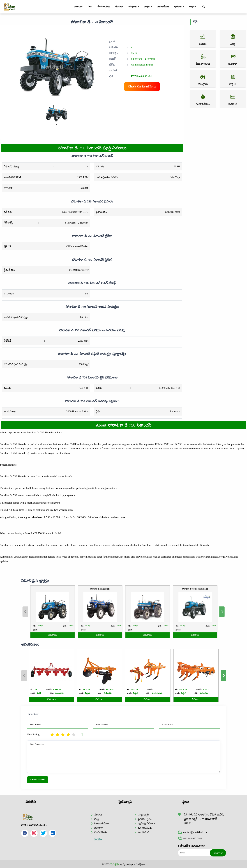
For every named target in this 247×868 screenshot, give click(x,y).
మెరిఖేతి (98, 839)
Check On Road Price (142, 86)
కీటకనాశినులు (104, 7)
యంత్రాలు (134, 7)
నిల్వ (90, 7)
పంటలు (79, 7)
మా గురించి (144, 832)
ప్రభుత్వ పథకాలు (146, 823)
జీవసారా (119, 7)
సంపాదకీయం (163, 7)
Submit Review (38, 780)
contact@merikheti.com (193, 832)
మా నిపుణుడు (145, 828)
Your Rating (33, 734)
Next (223, 676)
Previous (24, 676)
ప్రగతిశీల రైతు (145, 819)
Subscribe (218, 853)
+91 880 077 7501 (190, 838)
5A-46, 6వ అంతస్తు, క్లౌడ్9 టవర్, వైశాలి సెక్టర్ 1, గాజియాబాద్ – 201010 (204, 819)
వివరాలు (52, 699)
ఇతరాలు (179, 7)
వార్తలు (148, 7)
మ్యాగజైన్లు (143, 815)
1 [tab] (56, 125)
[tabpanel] (56, 113)
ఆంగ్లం (193, 7)
